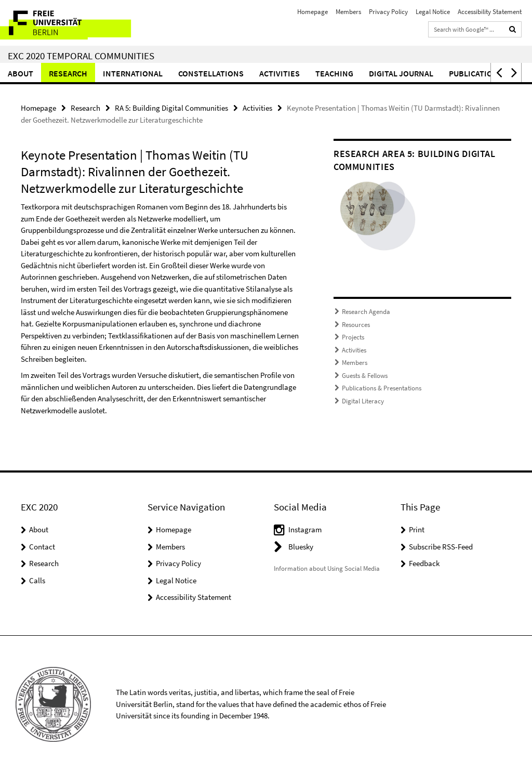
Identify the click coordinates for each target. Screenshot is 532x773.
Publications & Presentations (382, 388)
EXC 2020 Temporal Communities (81, 56)
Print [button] (417, 529)
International (133, 73)
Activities (280, 73)
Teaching (334, 73)
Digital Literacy (363, 401)
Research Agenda (366, 312)
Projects (353, 337)
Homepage (312, 12)
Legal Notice (433, 12)
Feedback (424, 563)
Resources (356, 325)
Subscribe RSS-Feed (441, 547)
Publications (476, 73)
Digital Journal (401, 73)
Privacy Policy (388, 12)
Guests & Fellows (365, 376)
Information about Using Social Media (327, 568)
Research (68, 73)
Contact (42, 547)
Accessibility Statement (490, 12)
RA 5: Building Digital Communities (171, 108)
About (21, 73)
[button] (498, 73)
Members (348, 12)
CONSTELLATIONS (211, 73)
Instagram (305, 529)
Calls (37, 580)
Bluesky (301, 547)
